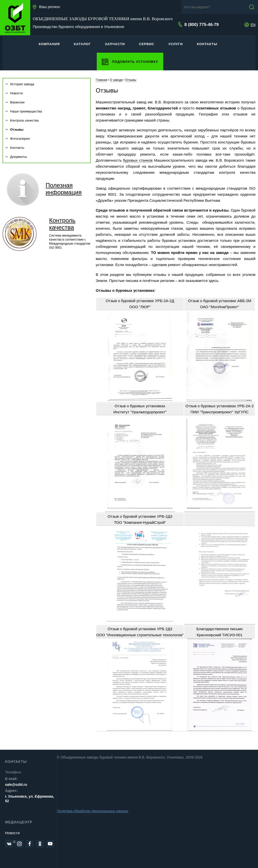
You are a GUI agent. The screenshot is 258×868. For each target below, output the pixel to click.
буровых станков (138, 160)
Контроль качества (22, 120)
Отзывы (14, 129)
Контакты (15, 148)
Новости (14, 93)
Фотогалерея (18, 139)
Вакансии (15, 102)
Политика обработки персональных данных (93, 811)
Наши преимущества (24, 111)
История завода (20, 84)
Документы (16, 157)
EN (253, 25)
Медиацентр (19, 822)
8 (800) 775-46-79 (201, 25)
